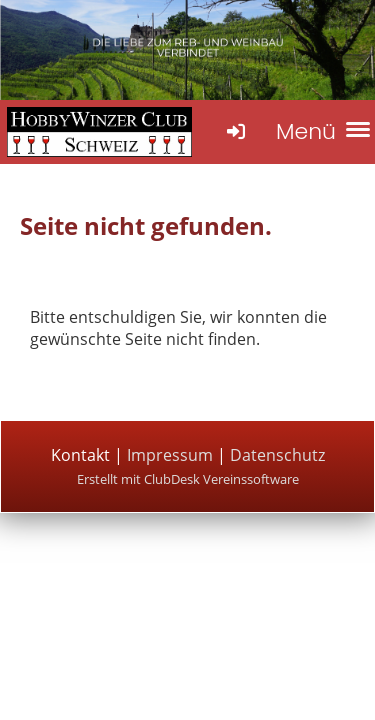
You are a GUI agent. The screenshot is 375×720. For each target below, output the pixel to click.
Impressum (172, 455)
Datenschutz (277, 455)
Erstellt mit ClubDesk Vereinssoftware (188, 479)
